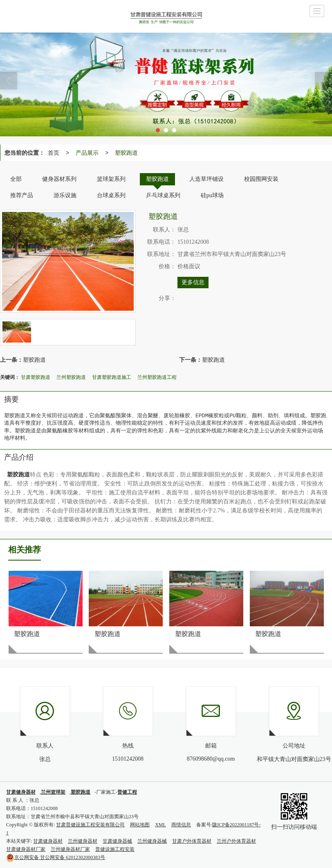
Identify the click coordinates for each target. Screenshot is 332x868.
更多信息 (193, 282)
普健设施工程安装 (115, 849)
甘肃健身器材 (48, 841)
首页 (54, 153)
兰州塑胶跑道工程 (157, 377)
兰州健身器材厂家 (70, 849)
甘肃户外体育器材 (192, 841)
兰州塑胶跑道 (71, 377)
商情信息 (181, 825)
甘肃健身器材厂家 (26, 849)
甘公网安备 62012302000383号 (56, 857)
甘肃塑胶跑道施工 (112, 377)
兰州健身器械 (152, 841)
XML (160, 825)
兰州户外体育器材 (236, 841)
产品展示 (87, 153)
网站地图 (140, 825)
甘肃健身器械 (117, 841)
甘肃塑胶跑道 (36, 377)
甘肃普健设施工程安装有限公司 (90, 825)
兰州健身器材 (83, 841)
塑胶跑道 (126, 153)
